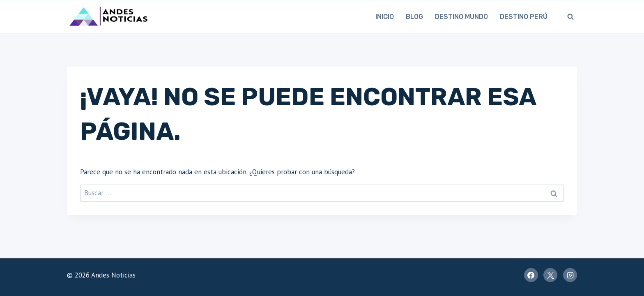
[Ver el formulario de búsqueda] (570, 17)
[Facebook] (531, 275)
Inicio (385, 17)
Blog (414, 17)
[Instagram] (570, 275)
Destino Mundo (461, 17)
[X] (550, 275)
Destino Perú (524, 17)
